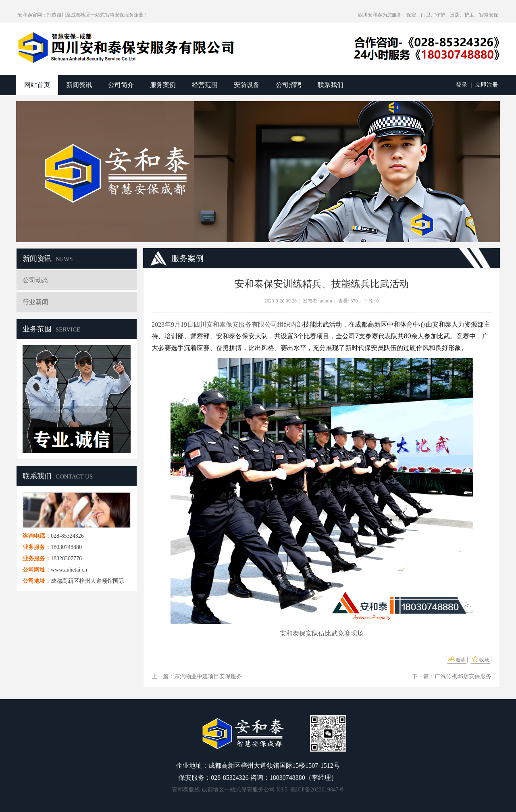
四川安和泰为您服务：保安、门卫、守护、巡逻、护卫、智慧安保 (428, 15)
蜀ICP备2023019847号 (317, 790)
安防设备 (247, 85)
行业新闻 (35, 302)
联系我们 (331, 85)
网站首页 (37, 85)
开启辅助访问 (354, 15)
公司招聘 (289, 85)
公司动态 (35, 280)
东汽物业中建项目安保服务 (208, 676)
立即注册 (487, 85)
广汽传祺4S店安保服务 (463, 676)
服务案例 (163, 85)
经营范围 (205, 85)
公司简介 (121, 85)
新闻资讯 (79, 85)
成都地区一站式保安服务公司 (238, 790)
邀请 (460, 660)
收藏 (484, 660)
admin (326, 301)
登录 (462, 85)
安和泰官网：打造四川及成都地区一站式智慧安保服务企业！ (83, 15)
